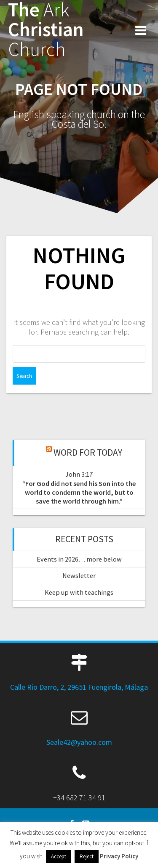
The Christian (46, 29)
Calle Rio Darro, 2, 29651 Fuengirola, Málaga (79, 687)
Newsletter (79, 575)
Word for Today (88, 452)
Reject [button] (87, 856)
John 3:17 (79, 474)
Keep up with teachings (79, 592)
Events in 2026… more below (79, 559)
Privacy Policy (119, 856)
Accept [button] (59, 856)
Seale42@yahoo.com (79, 742)
